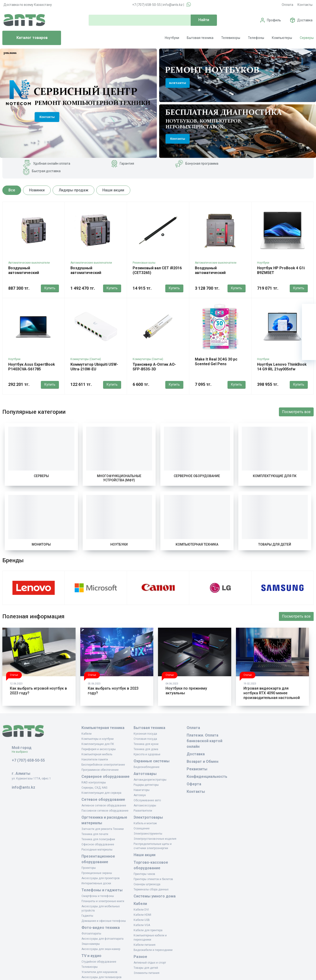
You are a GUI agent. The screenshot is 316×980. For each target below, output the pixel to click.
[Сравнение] (309, 339)
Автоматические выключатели (29, 263)
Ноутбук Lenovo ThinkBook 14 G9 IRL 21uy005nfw (282, 367)
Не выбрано (21, 752)
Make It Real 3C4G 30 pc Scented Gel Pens (216, 362)
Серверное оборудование (197, 476)
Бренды (13, 560)
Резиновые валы (144, 263)
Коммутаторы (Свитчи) (86, 359)
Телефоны (256, 38)
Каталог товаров (27, 38)
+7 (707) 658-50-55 (146, 5)
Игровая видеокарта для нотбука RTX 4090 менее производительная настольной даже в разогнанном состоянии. (272, 698)
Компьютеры (282, 38)
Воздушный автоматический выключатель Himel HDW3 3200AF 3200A (94, 275)
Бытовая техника (200, 38)
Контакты (305, 5)
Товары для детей (275, 544)
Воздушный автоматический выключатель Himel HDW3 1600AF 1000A (32, 275)
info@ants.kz (173, 5)
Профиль (274, 20)
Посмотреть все (296, 412)
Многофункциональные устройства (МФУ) (119, 478)
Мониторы (41, 544)
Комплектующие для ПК (275, 476)
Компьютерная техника (197, 544)
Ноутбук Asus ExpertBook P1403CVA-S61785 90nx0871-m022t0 (32, 369)
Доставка (305, 20)
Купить (50, 288)
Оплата (287, 5)
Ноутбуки (172, 38)
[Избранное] (309, 325)
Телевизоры (231, 38)
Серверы (307, 38)
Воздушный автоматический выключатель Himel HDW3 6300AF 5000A (219, 275)
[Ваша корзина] (309, 311)
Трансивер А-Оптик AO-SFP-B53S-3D (154, 367)
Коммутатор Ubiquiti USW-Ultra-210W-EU (94, 367)
